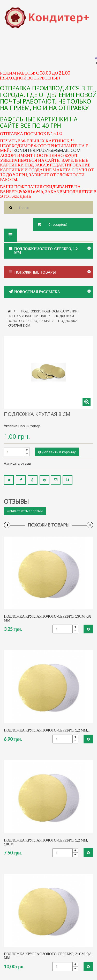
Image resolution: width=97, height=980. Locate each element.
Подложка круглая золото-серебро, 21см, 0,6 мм (48, 956)
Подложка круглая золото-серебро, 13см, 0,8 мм (48, 618)
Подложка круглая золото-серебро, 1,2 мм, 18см (46, 842)
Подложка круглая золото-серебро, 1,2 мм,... (47, 730)
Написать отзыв (17, 463)
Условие (11, 426)
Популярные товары (35, 272)
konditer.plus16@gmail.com (47, 150)
